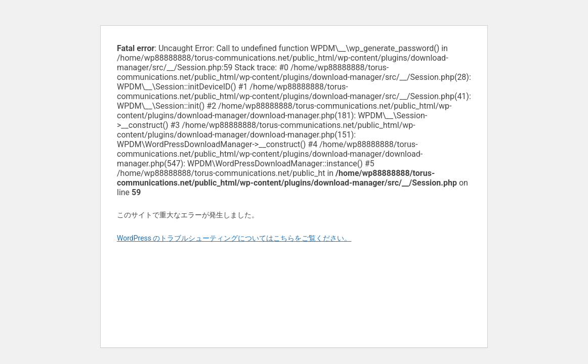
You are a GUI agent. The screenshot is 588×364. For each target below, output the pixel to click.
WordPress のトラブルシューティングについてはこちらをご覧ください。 (234, 238)
